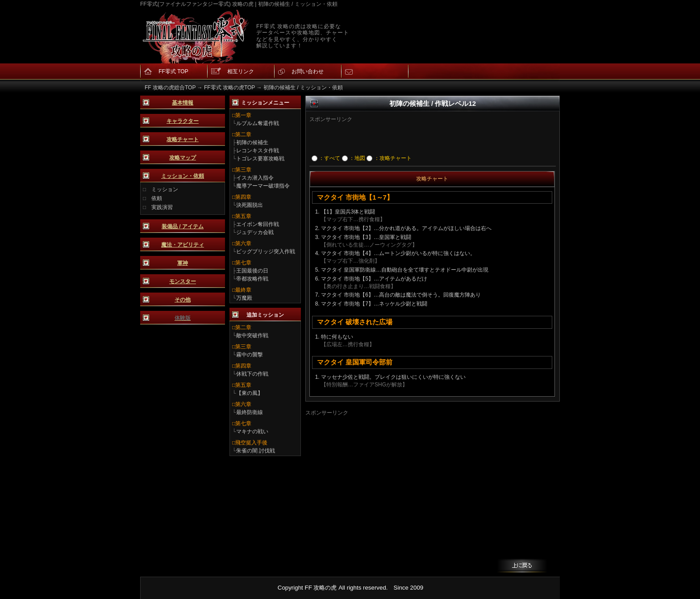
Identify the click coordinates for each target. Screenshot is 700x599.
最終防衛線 (250, 412)
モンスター (183, 281)
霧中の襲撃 (250, 355)
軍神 (183, 263)
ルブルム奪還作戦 (258, 123)
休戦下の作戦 (252, 374)
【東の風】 (250, 393)
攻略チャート (183, 139)
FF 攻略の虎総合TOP (170, 88)
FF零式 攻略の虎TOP (229, 88)
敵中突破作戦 (252, 335)
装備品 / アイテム (183, 226)
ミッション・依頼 (183, 176)
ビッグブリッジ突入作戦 (266, 251)
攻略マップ (183, 158)
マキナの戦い (252, 431)
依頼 (157, 198)
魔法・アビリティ (183, 245)
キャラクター (183, 121)
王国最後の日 (252, 271)
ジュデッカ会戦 (255, 232)
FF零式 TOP (173, 71)
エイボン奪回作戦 (258, 224)
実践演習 (162, 207)
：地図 (354, 158)
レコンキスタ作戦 (258, 151)
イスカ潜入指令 (255, 178)
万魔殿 (244, 298)
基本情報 (183, 103)
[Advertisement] (418, 137)
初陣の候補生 (252, 142)
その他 (183, 300)
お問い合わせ (308, 71)
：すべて (326, 158)
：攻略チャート (389, 158)
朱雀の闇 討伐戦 (256, 451)
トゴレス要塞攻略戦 (260, 159)
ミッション (165, 189)
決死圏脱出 (250, 205)
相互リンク (241, 71)
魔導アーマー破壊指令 (263, 186)
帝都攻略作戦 (252, 279)
